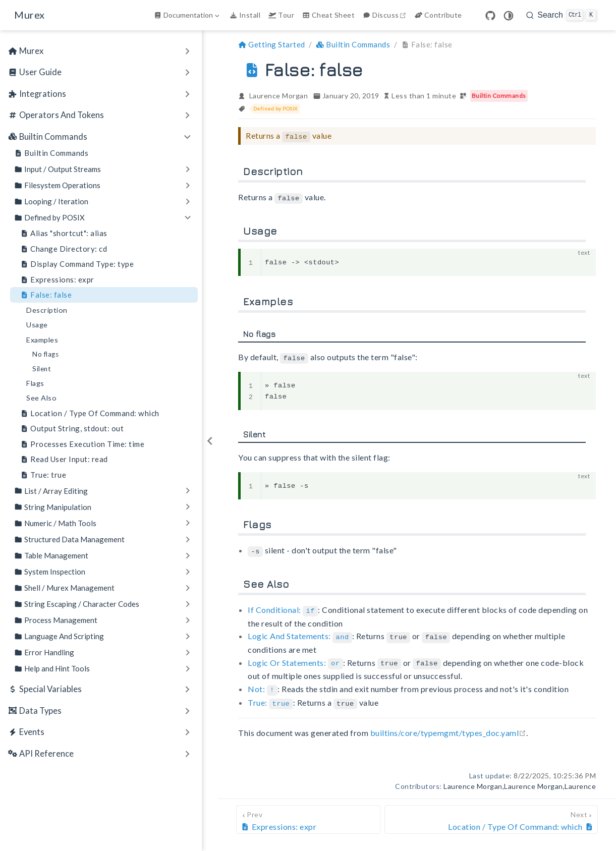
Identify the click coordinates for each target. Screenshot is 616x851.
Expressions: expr (57, 280)
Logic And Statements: (300, 633)
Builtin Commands (51, 153)
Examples (42, 340)
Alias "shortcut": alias (64, 233)
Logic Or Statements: (295, 659)
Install (245, 15)
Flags (35, 383)
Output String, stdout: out (72, 429)
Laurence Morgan (279, 96)
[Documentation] (188, 15)
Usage (37, 325)
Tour (281, 15)
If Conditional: (283, 607)
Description (47, 310)
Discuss (385, 15)
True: (270, 698)
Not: (263, 685)
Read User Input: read (64, 459)
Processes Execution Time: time (82, 444)
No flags (45, 354)
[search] (561, 15)
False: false (46, 295)
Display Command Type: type (77, 264)
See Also (41, 398)
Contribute (438, 15)
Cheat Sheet (328, 15)
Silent (42, 369)
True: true (43, 475)
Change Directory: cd (64, 249)
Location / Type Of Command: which (90, 413)
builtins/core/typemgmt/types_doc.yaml (449, 727)
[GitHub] (490, 16)
